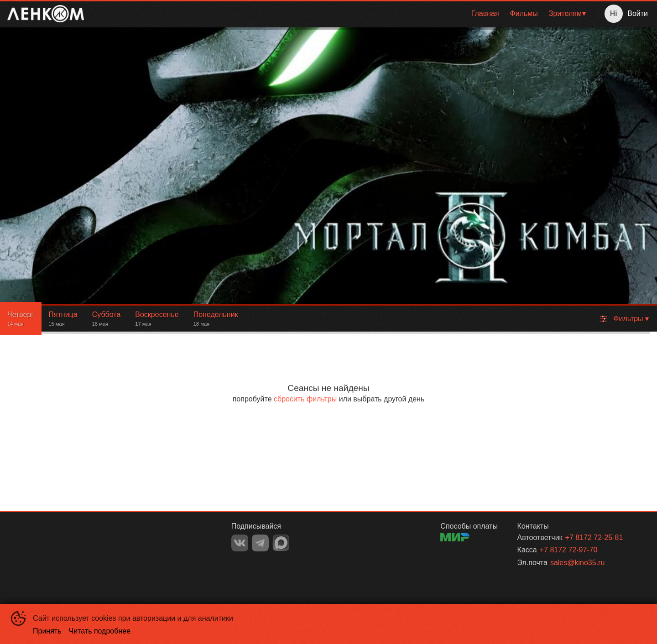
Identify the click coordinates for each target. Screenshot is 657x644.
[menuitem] (485, 14)
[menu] (341, 14)
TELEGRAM (260, 543)
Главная (485, 13)
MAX (281, 543)
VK (240, 543)
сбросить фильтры (305, 399)
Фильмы (524, 13)
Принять (47, 631)
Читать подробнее (100, 631)
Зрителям (565, 13)
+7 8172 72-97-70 (569, 550)
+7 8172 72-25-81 (594, 538)
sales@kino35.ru (577, 563)
